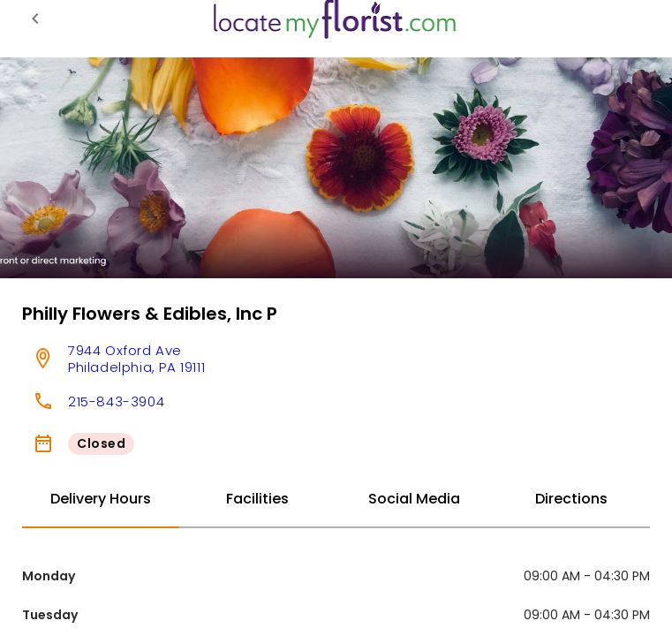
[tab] (101, 500)
